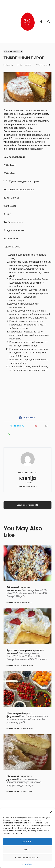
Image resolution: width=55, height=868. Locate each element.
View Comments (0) (27, 505)
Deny (27, 850)
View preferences (28, 858)
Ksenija (28, 478)
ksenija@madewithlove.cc (27, 486)
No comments (26, 65)
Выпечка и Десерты (13, 51)
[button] (51, 812)
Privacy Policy (28, 864)
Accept (27, 842)
